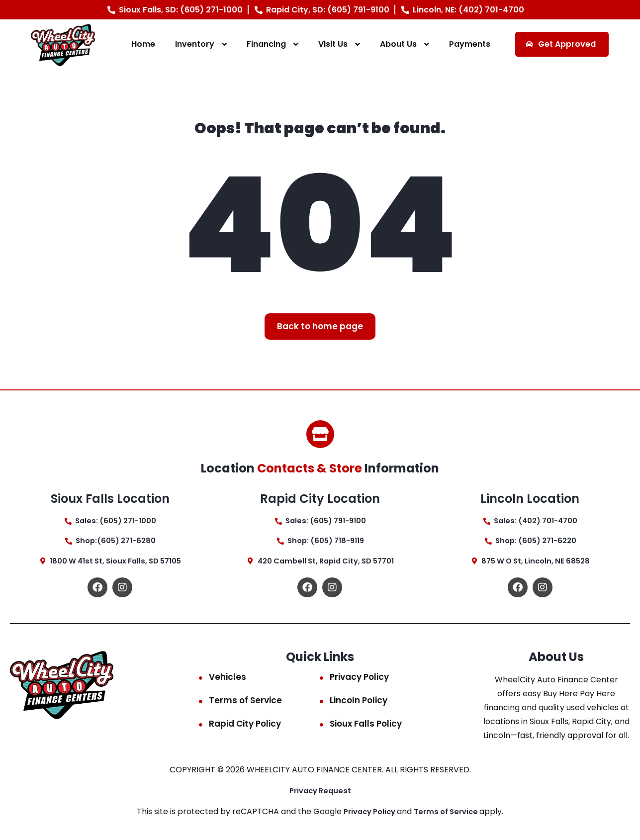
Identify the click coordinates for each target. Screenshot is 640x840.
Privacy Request (320, 794)
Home (143, 44)
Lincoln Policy (359, 704)
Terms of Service (245, 704)
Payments (470, 44)
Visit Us (333, 44)
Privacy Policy (359, 681)
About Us (398, 44)
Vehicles (228, 681)
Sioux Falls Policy (366, 728)
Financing (266, 44)
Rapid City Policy (245, 728)
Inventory (195, 44)
